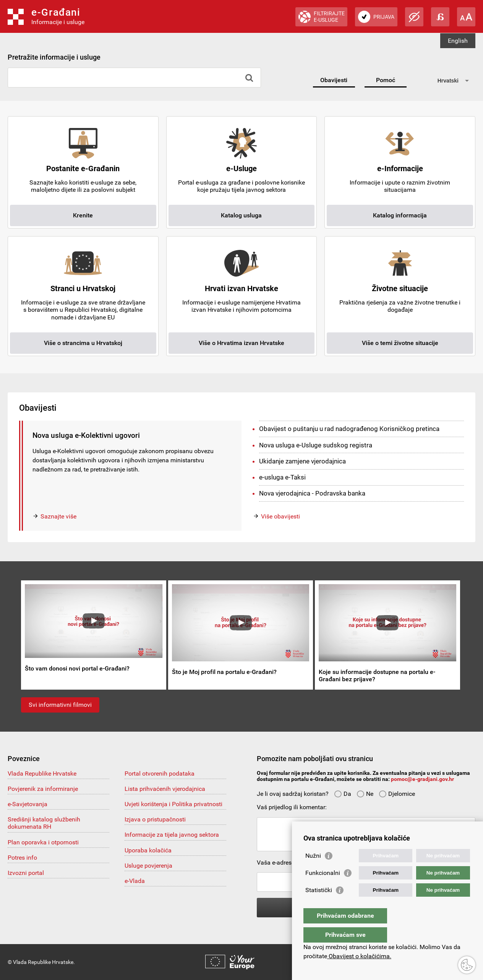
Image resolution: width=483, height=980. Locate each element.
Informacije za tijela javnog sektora (172, 835)
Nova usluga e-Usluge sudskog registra (316, 445)
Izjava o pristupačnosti (155, 819)
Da (343, 794)
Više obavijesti (280, 516)
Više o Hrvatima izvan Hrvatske (241, 343)
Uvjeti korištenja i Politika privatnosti (173, 804)
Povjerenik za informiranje (43, 789)
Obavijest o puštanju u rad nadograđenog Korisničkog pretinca (349, 429)
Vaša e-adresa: (277, 863)
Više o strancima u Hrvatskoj (83, 343)
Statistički (319, 905)
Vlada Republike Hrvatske (42, 773)
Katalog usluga (241, 215)
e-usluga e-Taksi (282, 477)
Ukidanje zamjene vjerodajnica (302, 461)
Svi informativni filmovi (60, 705)
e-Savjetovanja (28, 804)
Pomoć (386, 80)
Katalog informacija (400, 215)
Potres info (22, 858)
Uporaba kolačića (148, 850)
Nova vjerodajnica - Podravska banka (312, 493)
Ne (365, 794)
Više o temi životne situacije (400, 343)
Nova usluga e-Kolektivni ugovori (86, 435)
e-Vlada (135, 881)
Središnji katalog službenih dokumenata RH (44, 823)
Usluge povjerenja (148, 866)
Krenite (83, 215)
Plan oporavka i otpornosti (43, 842)
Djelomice (397, 794)
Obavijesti (334, 80)
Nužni (313, 871)
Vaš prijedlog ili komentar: (292, 807)
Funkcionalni (323, 888)
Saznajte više (58, 516)
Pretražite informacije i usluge (54, 57)
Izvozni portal (26, 873)
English (458, 41)
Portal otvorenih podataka (160, 773)
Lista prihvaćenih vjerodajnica (165, 789)
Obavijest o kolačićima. (359, 956)
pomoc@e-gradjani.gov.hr (422, 779)
